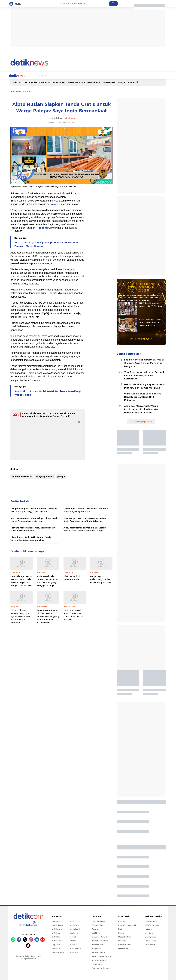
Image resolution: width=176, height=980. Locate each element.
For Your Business (100, 960)
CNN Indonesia (151, 921)
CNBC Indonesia (152, 925)
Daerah (45, 82)
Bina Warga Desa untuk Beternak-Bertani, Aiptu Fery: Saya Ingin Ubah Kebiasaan (85, 519)
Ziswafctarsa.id (99, 952)
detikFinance (58, 929)
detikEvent (96, 933)
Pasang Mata (98, 925)
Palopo (54, 204)
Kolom (93, 75)
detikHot (56, 937)
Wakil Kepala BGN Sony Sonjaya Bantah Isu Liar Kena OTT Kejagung (143, 397)
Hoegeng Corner (47, 228)
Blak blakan (105, 75)
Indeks (160, 75)
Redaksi (122, 921)
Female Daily (151, 940)
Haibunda (149, 929)
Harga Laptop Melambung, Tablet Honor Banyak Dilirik (100, 579)
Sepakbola (57, 944)
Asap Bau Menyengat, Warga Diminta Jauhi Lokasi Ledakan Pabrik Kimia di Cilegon (142, 409)
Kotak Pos (123, 933)
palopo (61, 476)
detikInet (56, 933)
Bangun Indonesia (128, 82)
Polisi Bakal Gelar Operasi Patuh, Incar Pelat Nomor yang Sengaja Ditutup (48, 581)
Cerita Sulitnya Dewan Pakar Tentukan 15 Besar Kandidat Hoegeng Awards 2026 (151, 322)
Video (151, 75)
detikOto (56, 948)
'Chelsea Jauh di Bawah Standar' (72, 577)
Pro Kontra (120, 75)
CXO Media (150, 944)
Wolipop (74, 933)
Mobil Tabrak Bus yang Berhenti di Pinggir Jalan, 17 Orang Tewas (144, 386)
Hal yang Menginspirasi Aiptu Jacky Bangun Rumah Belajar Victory (33, 529)
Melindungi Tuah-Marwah (101, 82)
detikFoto (74, 944)
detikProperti (58, 952)
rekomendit (97, 964)
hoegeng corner (45, 476)
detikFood (75, 925)
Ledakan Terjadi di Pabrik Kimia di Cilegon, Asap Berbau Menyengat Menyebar (144, 363)
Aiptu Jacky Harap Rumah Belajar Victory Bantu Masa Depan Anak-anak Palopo (85, 529)
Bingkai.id (96, 948)
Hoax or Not (59, 82)
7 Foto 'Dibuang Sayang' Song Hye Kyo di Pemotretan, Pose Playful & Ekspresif (21, 616)
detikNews (16, 91)
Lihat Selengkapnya (141, 338)
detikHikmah (76, 948)
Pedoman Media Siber (128, 925)
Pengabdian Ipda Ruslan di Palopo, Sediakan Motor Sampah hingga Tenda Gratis (34, 510)
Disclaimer (123, 948)
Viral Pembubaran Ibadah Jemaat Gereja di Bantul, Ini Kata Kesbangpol (144, 375)
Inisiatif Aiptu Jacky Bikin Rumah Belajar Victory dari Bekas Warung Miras (31, 538)
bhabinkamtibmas (22, 476)
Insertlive (149, 933)
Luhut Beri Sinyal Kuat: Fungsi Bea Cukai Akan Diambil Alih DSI (73, 615)
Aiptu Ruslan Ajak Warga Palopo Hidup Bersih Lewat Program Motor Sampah (46, 244)
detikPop (74, 952)
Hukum (74, 75)
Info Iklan (122, 940)
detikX (84, 75)
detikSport (57, 940)
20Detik (74, 940)
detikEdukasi (58, 925)
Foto (143, 75)
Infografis (133, 75)
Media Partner (125, 937)
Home (21, 75)
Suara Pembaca (77, 82)
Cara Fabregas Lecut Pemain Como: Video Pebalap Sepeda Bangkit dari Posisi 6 (21, 581)
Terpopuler (31, 82)
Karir (120, 929)
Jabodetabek (43, 75)
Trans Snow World (100, 940)
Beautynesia (150, 937)
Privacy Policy (125, 944)
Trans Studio (97, 944)
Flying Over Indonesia (101, 956)
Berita (30, 75)
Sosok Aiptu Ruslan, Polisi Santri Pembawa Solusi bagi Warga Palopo (47, 393)
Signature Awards (100, 937)
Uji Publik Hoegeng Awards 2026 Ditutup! (151, 304)
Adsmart (18, 82)
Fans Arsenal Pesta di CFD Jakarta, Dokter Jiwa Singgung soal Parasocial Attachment (48, 616)
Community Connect (101, 968)
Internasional (60, 75)
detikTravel (75, 921)
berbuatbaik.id (98, 921)
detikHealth (75, 929)
